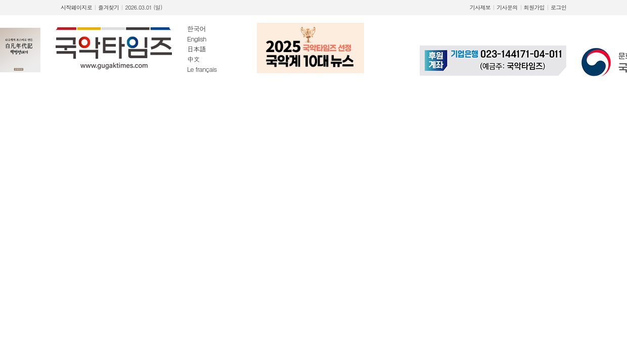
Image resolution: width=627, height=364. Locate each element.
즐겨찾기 (108, 7)
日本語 (196, 49)
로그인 (558, 7)
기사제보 (480, 7)
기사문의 (507, 7)
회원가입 (534, 7)
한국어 (196, 29)
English (197, 39)
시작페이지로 (76, 7)
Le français (202, 69)
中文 (193, 59)
